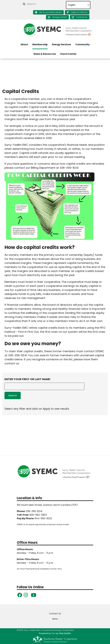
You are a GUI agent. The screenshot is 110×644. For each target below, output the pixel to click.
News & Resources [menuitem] (45, 54)
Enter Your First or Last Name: (28, 379)
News (55, 619)
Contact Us (55, 614)
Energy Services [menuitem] (62, 44)
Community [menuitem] (82, 44)
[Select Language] (78, 5)
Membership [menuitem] (40, 44)
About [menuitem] (24, 44)
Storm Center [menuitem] (68, 54)
